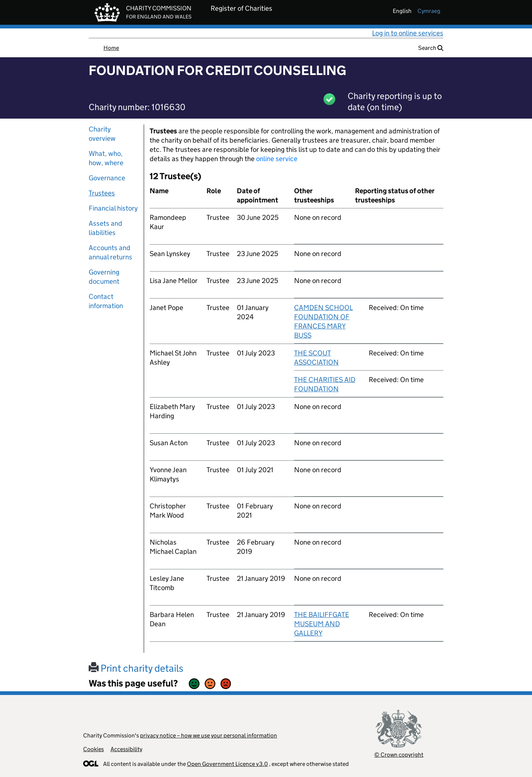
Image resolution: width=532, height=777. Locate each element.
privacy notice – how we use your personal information (209, 735)
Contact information (106, 301)
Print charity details (136, 668)
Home (111, 48)
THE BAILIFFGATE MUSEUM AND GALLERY (322, 624)
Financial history (113, 208)
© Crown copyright (399, 755)
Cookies (93, 749)
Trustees (102, 193)
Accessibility (126, 749)
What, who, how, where (106, 158)
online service (277, 159)
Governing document (104, 277)
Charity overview (102, 134)
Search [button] (431, 48)
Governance (107, 178)
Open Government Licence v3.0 (227, 764)
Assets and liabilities (105, 228)
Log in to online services (408, 33)
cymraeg (429, 11)
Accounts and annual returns (110, 252)
